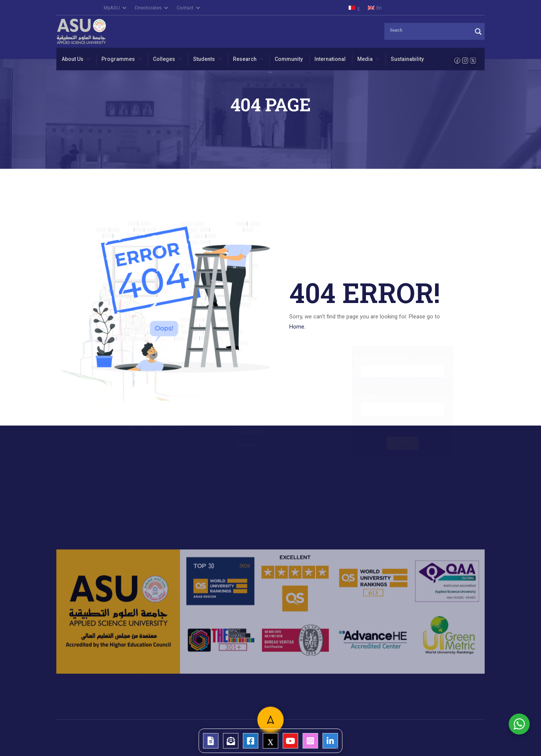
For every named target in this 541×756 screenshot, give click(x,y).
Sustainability (407, 59)
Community (289, 59)
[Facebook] (457, 61)
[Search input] (430, 30)
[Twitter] (473, 60)
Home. (297, 327)
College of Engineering (265, 389)
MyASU (112, 8)
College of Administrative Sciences (281, 363)
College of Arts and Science (272, 376)
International (330, 59)
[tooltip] (211, 741)
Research (245, 59)
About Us (73, 59)
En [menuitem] (379, 8)
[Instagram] (465, 61)
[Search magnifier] (478, 32)
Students (204, 59)
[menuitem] (354, 8)
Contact (185, 8)
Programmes (118, 59)
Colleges (164, 59)
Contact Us (252, 439)
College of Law (256, 403)
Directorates (148, 8)
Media (365, 59)
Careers (248, 453)
